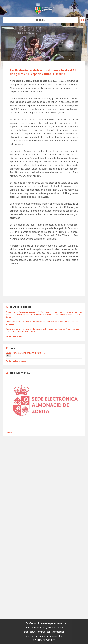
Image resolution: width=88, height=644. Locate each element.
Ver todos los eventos (16, 361)
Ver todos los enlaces (16, 336)
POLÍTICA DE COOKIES (44, 640)
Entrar (9, 433)
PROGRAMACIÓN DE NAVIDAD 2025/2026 (29, 353)
